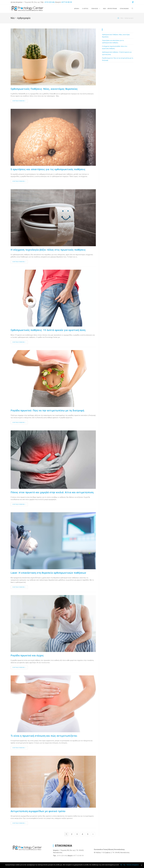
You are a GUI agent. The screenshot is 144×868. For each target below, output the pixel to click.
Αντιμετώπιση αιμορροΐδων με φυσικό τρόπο (38, 811)
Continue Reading (19, 101)
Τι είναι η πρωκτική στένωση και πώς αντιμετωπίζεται (44, 736)
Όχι (124, 865)
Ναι (121, 865)
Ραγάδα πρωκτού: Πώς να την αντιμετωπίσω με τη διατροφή (47, 411)
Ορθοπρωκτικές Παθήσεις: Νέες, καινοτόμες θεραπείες (44, 89)
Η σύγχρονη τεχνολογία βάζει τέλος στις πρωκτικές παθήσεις (48, 250)
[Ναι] (141, 865)
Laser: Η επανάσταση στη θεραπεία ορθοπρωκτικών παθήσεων (48, 573)
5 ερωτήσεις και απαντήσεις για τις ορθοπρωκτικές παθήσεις (48, 169)
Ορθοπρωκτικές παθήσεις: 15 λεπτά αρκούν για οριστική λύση (48, 330)
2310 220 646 (50, 2)
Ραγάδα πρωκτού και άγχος (27, 656)
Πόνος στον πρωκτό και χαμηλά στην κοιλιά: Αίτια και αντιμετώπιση (52, 492)
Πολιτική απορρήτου (133, 865)
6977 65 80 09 (67, 2)
